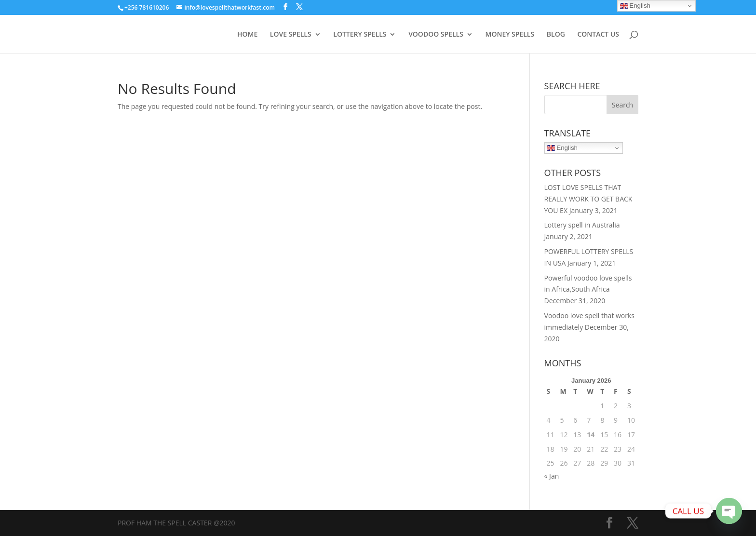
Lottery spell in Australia (582, 225)
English (562, 148)
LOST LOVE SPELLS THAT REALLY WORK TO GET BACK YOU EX (588, 199)
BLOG (556, 35)
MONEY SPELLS (510, 35)
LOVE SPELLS (291, 35)
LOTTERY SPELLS (360, 35)
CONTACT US (598, 35)
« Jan (552, 476)
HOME (247, 35)
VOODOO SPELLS (436, 35)
